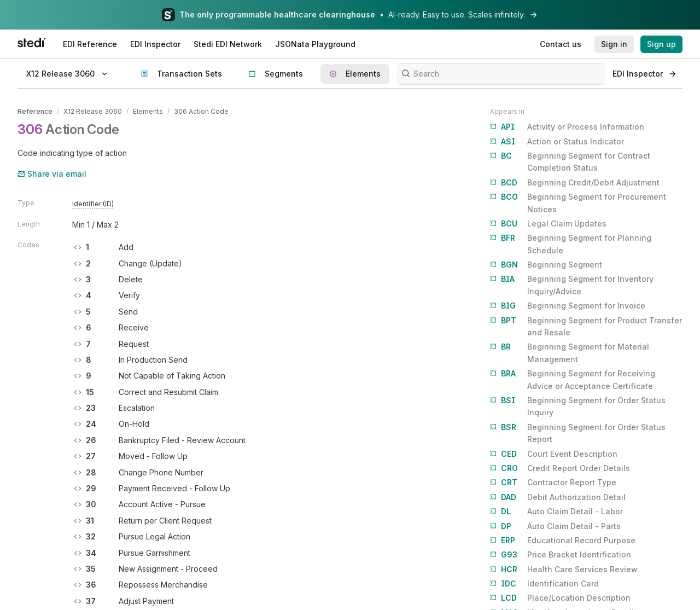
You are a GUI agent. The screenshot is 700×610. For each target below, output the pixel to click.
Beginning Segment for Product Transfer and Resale (586, 326)
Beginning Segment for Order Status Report (578, 432)
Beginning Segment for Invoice (568, 306)
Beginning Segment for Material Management (570, 352)
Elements (148, 111)
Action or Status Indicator (557, 142)
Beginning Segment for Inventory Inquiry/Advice (572, 284)
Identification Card (544, 584)
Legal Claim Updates (548, 224)
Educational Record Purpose (563, 541)
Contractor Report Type (553, 483)
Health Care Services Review (564, 570)
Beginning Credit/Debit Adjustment (575, 183)
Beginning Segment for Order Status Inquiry (578, 406)
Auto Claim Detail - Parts (555, 526)
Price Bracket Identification (561, 555)
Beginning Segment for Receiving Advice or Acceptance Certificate (573, 379)
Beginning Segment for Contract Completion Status (570, 161)
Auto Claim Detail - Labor (556, 512)
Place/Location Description (560, 598)
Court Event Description (554, 454)
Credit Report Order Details (560, 468)
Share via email (52, 174)
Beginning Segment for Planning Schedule (571, 243)
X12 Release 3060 (93, 111)
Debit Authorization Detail (558, 497)
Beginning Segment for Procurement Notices (578, 202)
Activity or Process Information (567, 127)
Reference (35, 111)
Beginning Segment (546, 265)
